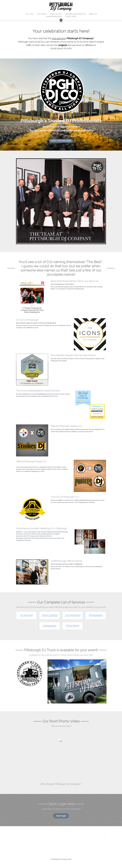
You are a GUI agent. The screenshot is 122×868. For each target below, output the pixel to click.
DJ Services (26, 615)
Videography (49, 626)
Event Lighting (49, 615)
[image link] (61, 7)
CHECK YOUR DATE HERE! (61, 141)
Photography (96, 615)
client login (61, 816)
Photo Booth (73, 626)
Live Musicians (73, 615)
